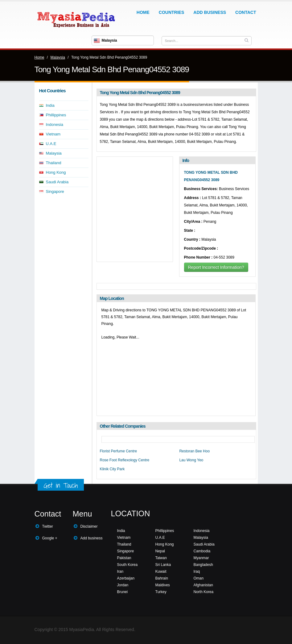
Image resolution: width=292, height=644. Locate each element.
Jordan (123, 585)
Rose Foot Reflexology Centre (125, 460)
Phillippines (56, 115)
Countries (171, 12)
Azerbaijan (126, 578)
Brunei (123, 592)
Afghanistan (203, 585)
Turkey (161, 592)
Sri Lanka (163, 565)
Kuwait (161, 571)
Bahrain (162, 578)
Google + (50, 538)
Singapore (55, 191)
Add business (92, 538)
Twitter (48, 526)
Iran (120, 571)
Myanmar (201, 558)
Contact (246, 12)
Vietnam (53, 134)
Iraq (197, 571)
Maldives (163, 585)
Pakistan (124, 558)
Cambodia (202, 551)
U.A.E (51, 144)
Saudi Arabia (57, 182)
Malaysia (58, 57)
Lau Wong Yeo (191, 460)
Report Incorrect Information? (216, 267)
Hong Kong (56, 172)
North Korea (204, 592)
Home (143, 12)
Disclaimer (89, 526)
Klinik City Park (112, 469)
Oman (199, 578)
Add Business (210, 12)
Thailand (54, 163)
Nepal (160, 551)
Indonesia (55, 125)
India (50, 105)
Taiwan (161, 558)
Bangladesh (203, 565)
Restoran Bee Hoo (194, 451)
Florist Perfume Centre (119, 451)
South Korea (127, 565)
